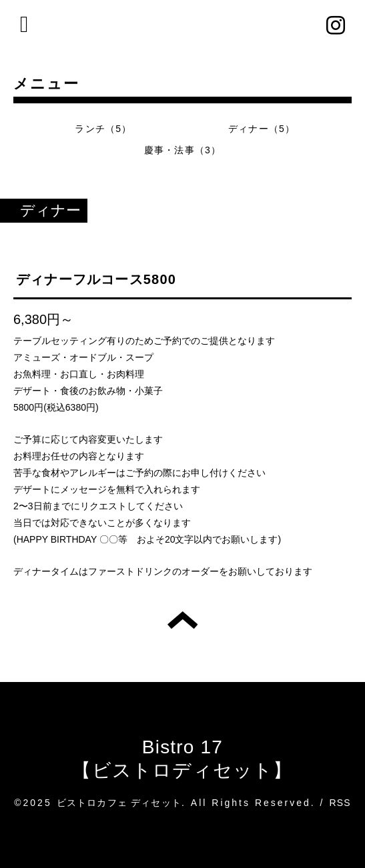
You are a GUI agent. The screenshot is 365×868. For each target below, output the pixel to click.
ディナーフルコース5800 (96, 279)
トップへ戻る (182, 620)
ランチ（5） (103, 129)
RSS (340, 803)
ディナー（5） (262, 129)
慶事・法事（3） (182, 150)
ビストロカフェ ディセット (119, 803)
